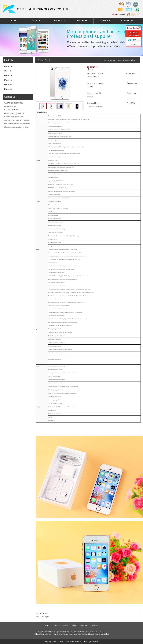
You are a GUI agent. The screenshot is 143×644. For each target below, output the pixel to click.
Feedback (84, 626)
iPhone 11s (8, 66)
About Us (56, 626)
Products (126, 60)
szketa (134, 44)
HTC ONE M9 (44, 613)
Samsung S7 (45, 617)
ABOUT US (37, 21)
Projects (75, 626)
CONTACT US (127, 21)
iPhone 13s (8, 75)
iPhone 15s (8, 85)
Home (120, 60)
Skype (134, 40)
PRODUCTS (59, 21)
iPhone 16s (8, 89)
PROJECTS (82, 21)
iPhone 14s (8, 80)
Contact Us (94, 626)
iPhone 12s (8, 71)
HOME (14, 21)
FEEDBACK (105, 21)
